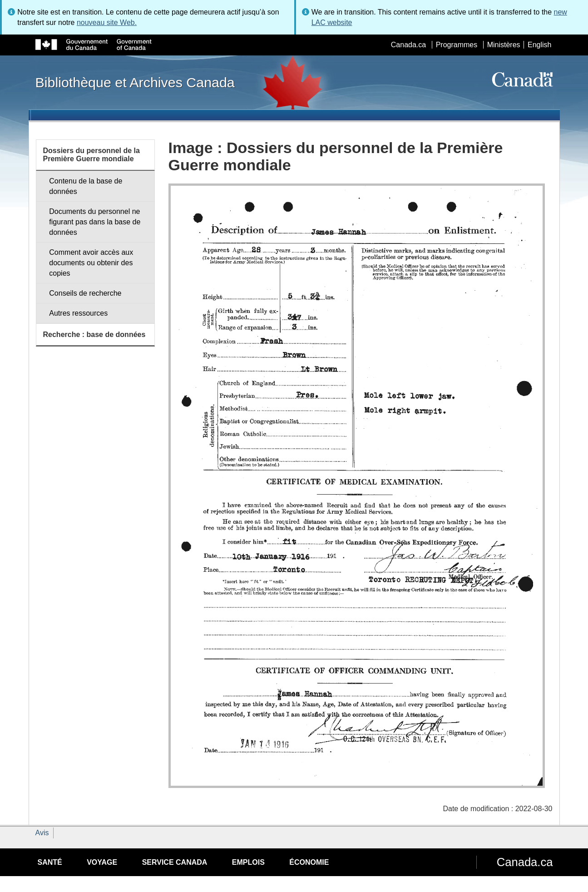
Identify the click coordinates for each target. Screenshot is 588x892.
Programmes (457, 45)
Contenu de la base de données (86, 186)
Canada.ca (408, 45)
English (539, 45)
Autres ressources (78, 313)
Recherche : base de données (94, 334)
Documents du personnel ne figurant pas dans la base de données (95, 222)
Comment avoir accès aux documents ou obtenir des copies (91, 263)
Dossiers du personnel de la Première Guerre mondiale (91, 155)
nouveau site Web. (107, 22)
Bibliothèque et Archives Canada (135, 82)
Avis (42, 833)
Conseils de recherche (85, 293)
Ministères (504, 45)
